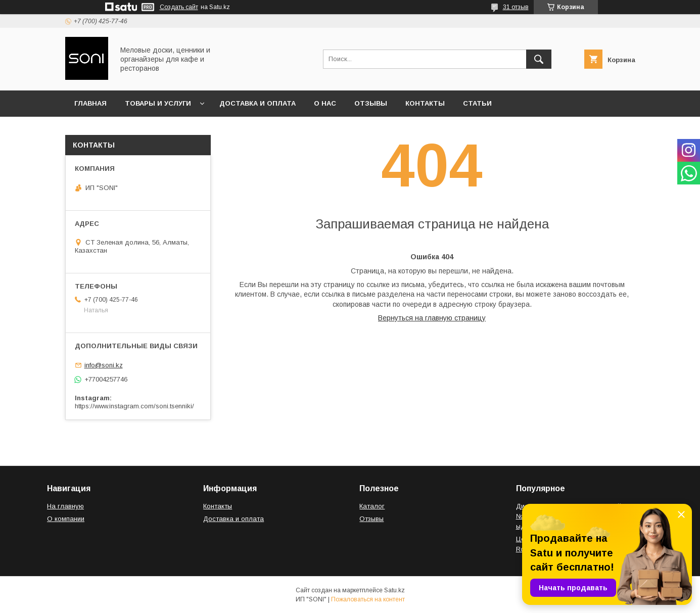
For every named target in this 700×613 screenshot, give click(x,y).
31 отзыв (516, 7)
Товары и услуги (158, 103)
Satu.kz (394, 590)
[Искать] (539, 59)
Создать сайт (179, 7)
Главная (90, 103)
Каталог (372, 506)
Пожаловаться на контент (368, 599)
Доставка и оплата (258, 103)
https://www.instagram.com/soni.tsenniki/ (134, 406)
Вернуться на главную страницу (432, 318)
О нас (325, 103)
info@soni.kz (104, 365)
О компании (66, 519)
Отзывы (371, 103)
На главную (65, 506)
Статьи (477, 103)
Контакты (425, 103)
